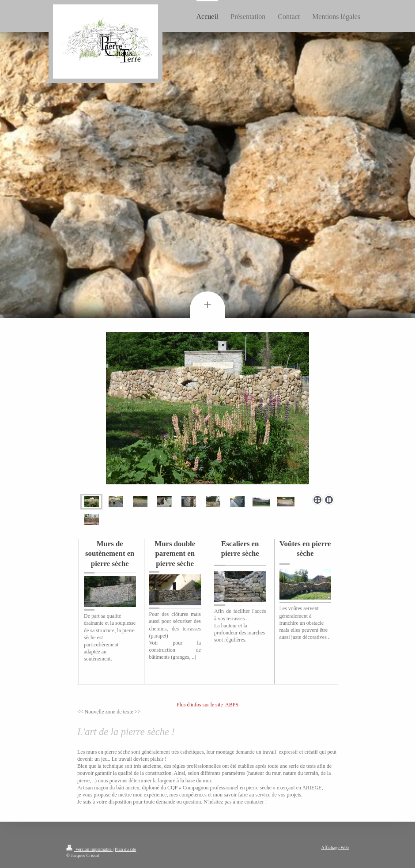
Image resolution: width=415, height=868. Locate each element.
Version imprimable (89, 849)
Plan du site (126, 849)
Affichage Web (335, 847)
